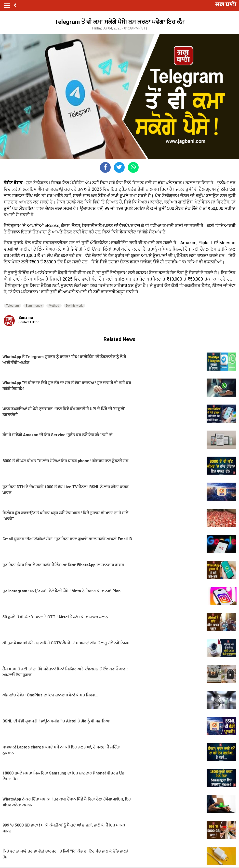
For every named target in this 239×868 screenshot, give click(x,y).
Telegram (13, 306)
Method (54, 306)
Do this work (74, 306)
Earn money (34, 306)
